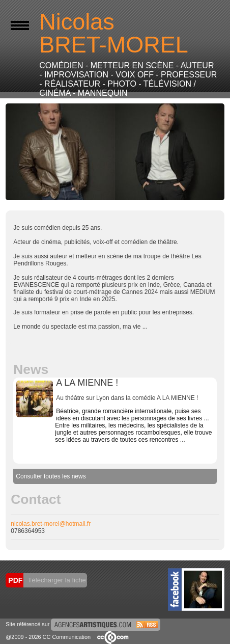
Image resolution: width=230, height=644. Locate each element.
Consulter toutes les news (51, 476)
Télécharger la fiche (56, 580)
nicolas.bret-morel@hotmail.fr (51, 524)
